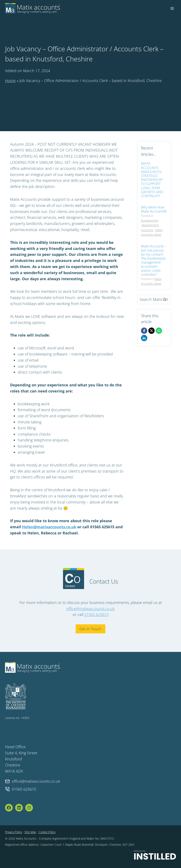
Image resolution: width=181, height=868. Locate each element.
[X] (152, 331)
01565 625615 (96, 614)
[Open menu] (172, 8)
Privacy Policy (14, 832)
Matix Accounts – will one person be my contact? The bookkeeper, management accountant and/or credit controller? (154, 260)
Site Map (30, 832)
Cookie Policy (47, 832)
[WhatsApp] (159, 331)
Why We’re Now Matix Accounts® (154, 209)
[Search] (154, 299)
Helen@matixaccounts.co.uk (49, 527)
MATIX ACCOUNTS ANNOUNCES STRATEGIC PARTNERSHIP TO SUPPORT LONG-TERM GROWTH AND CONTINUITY (152, 180)
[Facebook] (144, 331)
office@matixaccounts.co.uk (90, 609)
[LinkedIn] (144, 338)
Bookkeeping (149, 220)
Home (10, 81)
